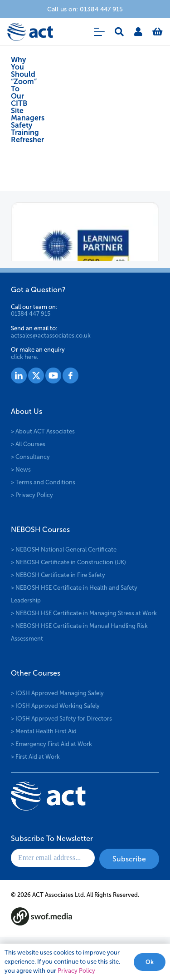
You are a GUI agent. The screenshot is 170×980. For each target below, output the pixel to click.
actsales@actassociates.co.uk (51, 336)
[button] (99, 32)
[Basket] (158, 32)
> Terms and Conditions (43, 482)
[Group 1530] (70, 376)
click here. (24, 357)
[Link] (138, 32)
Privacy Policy (76, 971)
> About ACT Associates (43, 431)
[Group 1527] (19, 376)
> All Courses (28, 444)
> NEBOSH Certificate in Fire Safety (58, 575)
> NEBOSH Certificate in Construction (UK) (68, 562)
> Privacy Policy (32, 495)
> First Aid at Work (35, 757)
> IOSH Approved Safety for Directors (61, 719)
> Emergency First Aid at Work (51, 744)
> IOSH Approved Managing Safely (57, 693)
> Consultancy (30, 457)
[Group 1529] (53, 376)
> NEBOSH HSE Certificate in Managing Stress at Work (84, 613)
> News (21, 470)
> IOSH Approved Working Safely (55, 706)
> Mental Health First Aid (44, 731)
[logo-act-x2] (30, 32)
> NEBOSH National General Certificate (64, 550)
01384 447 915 (31, 314)
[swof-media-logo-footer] (41, 916)
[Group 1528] (36, 376)
